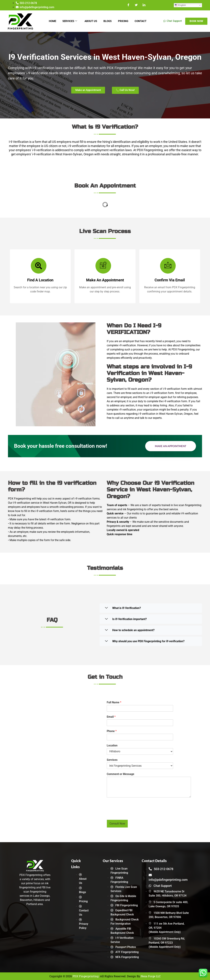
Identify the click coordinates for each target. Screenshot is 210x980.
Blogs (108, 21)
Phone (112, 731)
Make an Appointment (171, 446)
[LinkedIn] (144, 5)
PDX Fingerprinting (86, 976)
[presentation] (133, 814)
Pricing (124, 21)
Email (111, 717)
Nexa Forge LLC (151, 976)
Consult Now (117, 824)
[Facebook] (128, 5)
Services (69, 21)
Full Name (114, 702)
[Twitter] (136, 5)
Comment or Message (121, 774)
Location (112, 745)
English (180, 5)
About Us (91, 21)
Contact (142, 21)
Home (51, 21)
